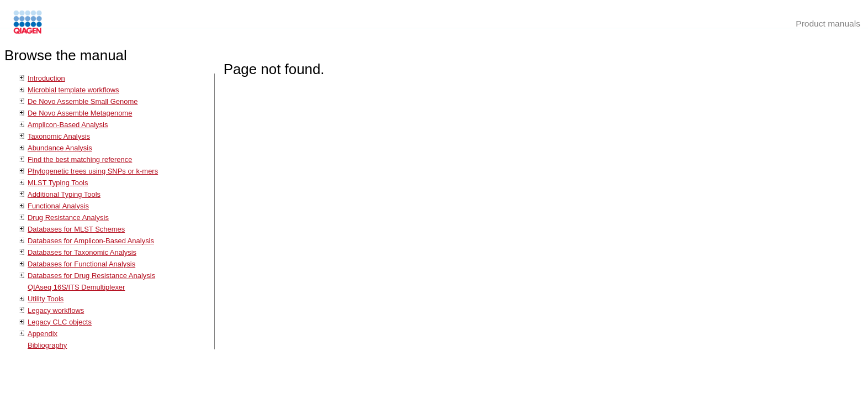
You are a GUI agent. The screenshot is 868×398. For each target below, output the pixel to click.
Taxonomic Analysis (59, 136)
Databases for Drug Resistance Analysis (91, 276)
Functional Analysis (58, 206)
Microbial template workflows (73, 90)
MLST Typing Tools (58, 183)
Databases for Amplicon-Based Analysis (91, 241)
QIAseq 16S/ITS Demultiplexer (76, 287)
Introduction (46, 78)
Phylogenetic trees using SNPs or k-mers (93, 171)
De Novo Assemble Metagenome (80, 113)
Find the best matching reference (80, 159)
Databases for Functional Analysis (81, 264)
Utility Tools (46, 299)
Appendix (43, 334)
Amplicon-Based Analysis (68, 125)
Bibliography (47, 345)
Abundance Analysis (60, 148)
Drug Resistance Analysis (68, 218)
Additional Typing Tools (64, 194)
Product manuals (828, 23)
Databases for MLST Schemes (76, 229)
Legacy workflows (56, 310)
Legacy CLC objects (60, 322)
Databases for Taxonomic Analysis (82, 252)
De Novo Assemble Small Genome (83, 101)
